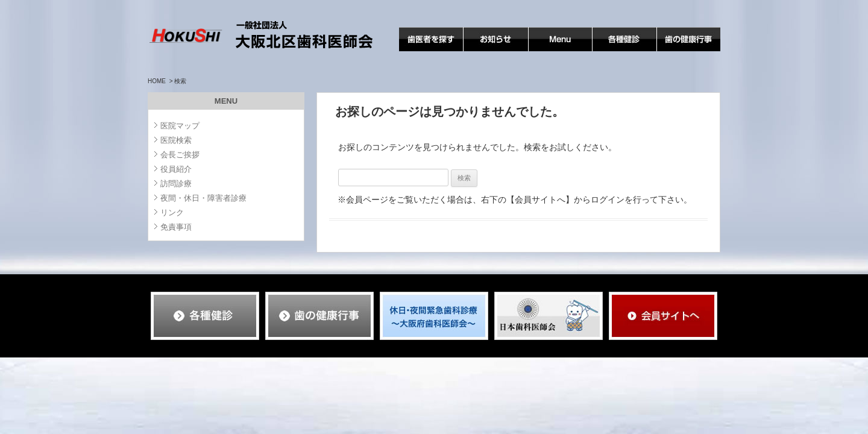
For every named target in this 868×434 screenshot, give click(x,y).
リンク (172, 212)
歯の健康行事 (682, 51)
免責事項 (176, 227)
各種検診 (609, 51)
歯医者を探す (424, 51)
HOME (157, 81)
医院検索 (176, 140)
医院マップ (180, 126)
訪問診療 (176, 184)
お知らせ (480, 51)
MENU (541, 51)
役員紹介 (176, 169)
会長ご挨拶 (180, 155)
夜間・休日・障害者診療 (203, 198)
